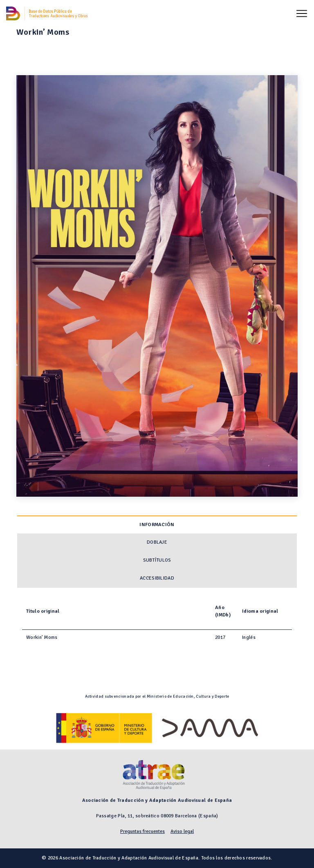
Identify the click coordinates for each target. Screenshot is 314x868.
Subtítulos (157, 560)
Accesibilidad (157, 578)
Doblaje (157, 542)
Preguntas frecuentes (142, 831)
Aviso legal (182, 831)
